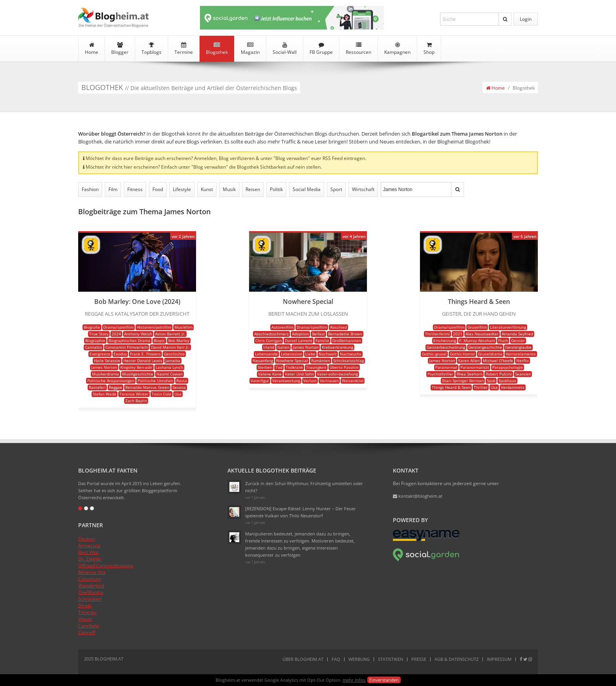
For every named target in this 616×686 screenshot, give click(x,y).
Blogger (120, 49)
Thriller (481, 387)
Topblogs (151, 49)
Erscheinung (445, 340)
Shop (429, 49)
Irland (269, 347)
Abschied (338, 327)
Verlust (310, 381)
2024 (116, 334)
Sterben (265, 367)
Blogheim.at (114, 15)
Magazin (250, 49)
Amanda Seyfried (517, 334)
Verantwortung (286, 381)
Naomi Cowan (170, 374)
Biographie (95, 340)
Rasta (182, 381)
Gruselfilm (477, 327)
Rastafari (97, 387)
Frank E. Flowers (145, 354)
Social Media (307, 189)
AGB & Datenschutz (456, 659)
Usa (178, 394)
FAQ (336, 659)
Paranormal (446, 367)
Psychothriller (440, 374)
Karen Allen (469, 360)
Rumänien (321, 360)
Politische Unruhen (155, 381)
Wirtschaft (363, 189)
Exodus (120, 354)
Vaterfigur (260, 381)
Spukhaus (507, 381)
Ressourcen (358, 49)
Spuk (491, 381)
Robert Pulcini (499, 374)
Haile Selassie (107, 360)
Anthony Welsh (138, 334)
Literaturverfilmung (508, 327)
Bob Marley (179, 340)
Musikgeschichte (138, 374)
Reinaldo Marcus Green (147, 387)
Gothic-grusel (434, 354)
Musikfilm (183, 327)
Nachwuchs (351, 354)
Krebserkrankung (337, 347)
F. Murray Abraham (477, 340)
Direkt (85, 606)
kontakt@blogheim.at (418, 496)
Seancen (523, 374)
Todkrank (294, 367)
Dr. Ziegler (90, 559)
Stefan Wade (104, 394)
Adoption (300, 334)
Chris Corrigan (269, 340)
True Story (99, 334)
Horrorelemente (521, 354)
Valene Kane (270, 374)
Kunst (207, 189)
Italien (283, 347)
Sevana (179, 387)
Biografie (92, 327)
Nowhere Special (292, 360)
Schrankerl (90, 599)
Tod (279, 367)
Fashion (90, 189)
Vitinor (85, 619)
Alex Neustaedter (482, 334)
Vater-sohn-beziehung (337, 374)
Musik (229, 189)
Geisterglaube (518, 347)
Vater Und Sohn (299, 374)
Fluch (503, 340)
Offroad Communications (106, 566)
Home (92, 49)
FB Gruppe (321, 49)
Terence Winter (134, 394)
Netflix (522, 360)
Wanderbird (91, 586)
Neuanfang (263, 360)
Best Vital (88, 552)
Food (158, 189)
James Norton (104, 367)
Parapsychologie (508, 367)
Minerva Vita (92, 572)
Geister (518, 340)
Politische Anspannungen (111, 381)
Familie (322, 340)
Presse (419, 659)
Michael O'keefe (498, 360)
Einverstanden (384, 680)
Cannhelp (89, 626)
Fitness (135, 189)
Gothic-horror (462, 354)
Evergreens (100, 354)
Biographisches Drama (129, 340)
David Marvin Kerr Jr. (170, 347)
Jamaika (173, 360)
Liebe (310, 354)
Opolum (87, 539)
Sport (336, 189)
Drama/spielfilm (118, 327)
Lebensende (266, 354)
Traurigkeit (316, 367)
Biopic (159, 340)
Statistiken (390, 659)
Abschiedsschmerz (271, 334)
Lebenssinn (291, 354)
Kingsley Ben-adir (136, 367)
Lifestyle (182, 189)
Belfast (318, 334)
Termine (184, 49)
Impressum (499, 659)
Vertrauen (329, 381)
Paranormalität (475, 367)
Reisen (253, 189)
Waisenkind (353, 381)
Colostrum (90, 579)
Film (113, 189)
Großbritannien (347, 340)
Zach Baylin (136, 401)
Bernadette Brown (345, 334)
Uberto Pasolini (344, 367)
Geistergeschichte (485, 347)
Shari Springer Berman (463, 381)
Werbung (359, 659)
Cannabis (93, 347)
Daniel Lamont (299, 340)
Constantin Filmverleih (126, 347)
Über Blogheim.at (303, 659)
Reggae (115, 387)
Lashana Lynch (169, 367)
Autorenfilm (282, 327)
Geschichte (174, 354)
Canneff (87, 632)
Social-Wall (285, 49)
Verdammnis (513, 387)
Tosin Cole (161, 394)
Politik (276, 189)
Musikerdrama (105, 374)
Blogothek (217, 49)
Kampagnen (397, 49)
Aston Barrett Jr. (170, 334)
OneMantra (91, 592)
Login (526, 19)
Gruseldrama (490, 354)
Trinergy (87, 612)
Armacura (89, 545)
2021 (458, 334)
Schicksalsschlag (348, 360)
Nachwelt (328, 354)
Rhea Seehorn (469, 374)
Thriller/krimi (437, 334)
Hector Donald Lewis (143, 360)
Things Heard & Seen (451, 387)
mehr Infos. (354, 680)
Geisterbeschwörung (446, 347)
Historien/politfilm (154, 327)
